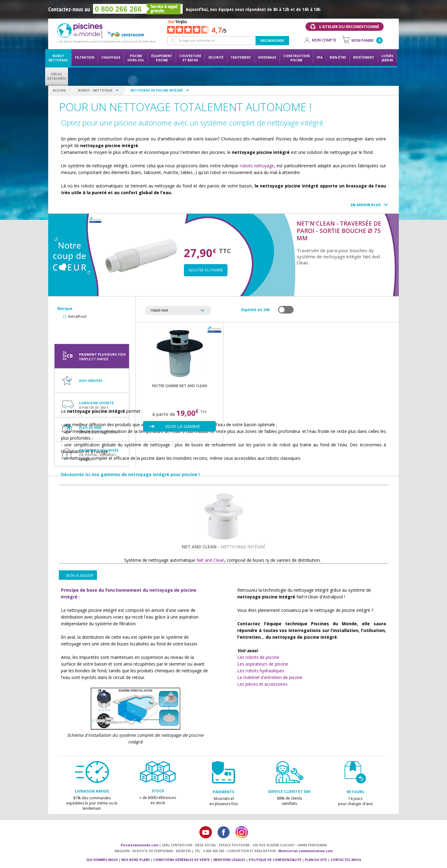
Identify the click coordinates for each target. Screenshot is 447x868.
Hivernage (267, 57)
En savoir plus (366, 205)
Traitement (241, 57)
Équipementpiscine (162, 58)
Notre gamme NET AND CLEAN (180, 386)
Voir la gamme (183, 426)
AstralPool (77, 316)
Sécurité (216, 57)
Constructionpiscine (296, 58)
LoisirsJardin (387, 58)
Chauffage (111, 57)
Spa (320, 57)
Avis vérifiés (91, 381)
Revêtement (364, 57)
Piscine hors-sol (136, 58)
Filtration (85, 57)
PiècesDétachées (57, 76)
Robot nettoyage (58, 58)
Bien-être (338, 57)
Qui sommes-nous (102, 860)
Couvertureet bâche (190, 58)
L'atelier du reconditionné (349, 27)
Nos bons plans (136, 860)
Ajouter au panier (206, 270)
